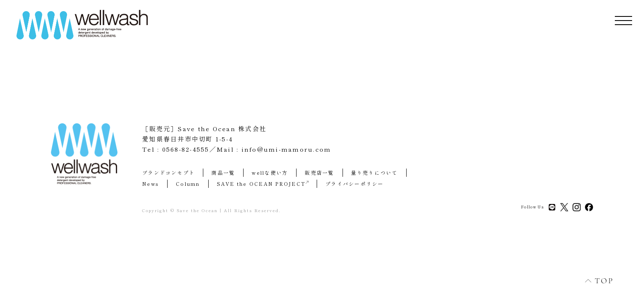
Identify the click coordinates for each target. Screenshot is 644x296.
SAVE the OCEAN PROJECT (263, 184)
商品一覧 (223, 172)
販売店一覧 (319, 172)
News (151, 184)
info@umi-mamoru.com (286, 149)
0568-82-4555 (186, 149)
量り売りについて (375, 172)
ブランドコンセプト (168, 172)
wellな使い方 (270, 172)
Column (188, 184)
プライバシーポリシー (355, 184)
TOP (595, 281)
